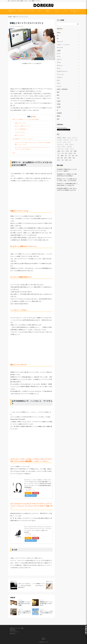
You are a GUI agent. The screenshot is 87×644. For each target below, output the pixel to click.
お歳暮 (59, 51)
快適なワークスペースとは (20, 123)
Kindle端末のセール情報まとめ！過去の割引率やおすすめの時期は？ (67, 175)
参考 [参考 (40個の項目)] (71, 151)
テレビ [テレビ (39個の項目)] (59, 147)
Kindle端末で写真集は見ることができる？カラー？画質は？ (67, 170)
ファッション (60, 74)
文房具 (59, 101)
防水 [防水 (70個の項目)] (63, 160)
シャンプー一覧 (30, 11)
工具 (58, 98)
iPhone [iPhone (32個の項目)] (64, 138)
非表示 (33, 117)
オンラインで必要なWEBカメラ (21, 129)
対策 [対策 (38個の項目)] (66, 153)
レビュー (59, 86)
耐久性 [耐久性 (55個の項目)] (66, 158)
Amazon (28, 493)
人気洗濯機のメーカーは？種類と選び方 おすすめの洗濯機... (24, 604)
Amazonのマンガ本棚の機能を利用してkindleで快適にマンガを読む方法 (67, 184)
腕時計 (48, 11)
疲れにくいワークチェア (20, 135)
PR (58, 39)
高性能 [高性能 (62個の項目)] (66, 160)
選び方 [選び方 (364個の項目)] (59, 160)
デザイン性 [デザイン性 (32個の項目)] (69, 147)
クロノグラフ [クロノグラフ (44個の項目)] (66, 140)
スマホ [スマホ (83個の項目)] (67, 144)
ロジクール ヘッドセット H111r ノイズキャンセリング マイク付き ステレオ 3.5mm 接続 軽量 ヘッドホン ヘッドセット (33, 143)
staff (22, 26)
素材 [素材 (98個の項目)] (62, 158)
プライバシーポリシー (14, 632)
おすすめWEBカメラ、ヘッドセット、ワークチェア (23, 139)
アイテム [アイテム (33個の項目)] (69, 138)
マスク (59, 83)
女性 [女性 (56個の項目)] (63, 153)
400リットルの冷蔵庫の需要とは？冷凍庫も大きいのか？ (24, 613)
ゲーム (59, 56)
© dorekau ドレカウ (43, 642)
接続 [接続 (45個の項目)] (75, 153)
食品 (58, 119)
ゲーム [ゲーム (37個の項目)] (72, 140)
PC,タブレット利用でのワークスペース (23, 126)
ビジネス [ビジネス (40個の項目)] (67, 149)
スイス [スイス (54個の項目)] (69, 142)
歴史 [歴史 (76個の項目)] (66, 156)
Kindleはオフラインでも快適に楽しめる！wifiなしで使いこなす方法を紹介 (67, 180)
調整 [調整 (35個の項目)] (74, 158)
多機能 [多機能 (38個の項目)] (75, 151)
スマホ (39, 11)
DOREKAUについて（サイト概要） (17, 628)
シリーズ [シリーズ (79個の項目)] (59, 142)
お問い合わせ (13, 634)
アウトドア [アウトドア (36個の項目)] (75, 138)
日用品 (59, 104)
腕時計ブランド (12, 11)
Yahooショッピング (31, 496)
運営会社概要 (13, 630)
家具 (58, 95)
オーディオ (60, 48)
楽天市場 (36, 493)
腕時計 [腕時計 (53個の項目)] (70, 158)
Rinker (30, 489)
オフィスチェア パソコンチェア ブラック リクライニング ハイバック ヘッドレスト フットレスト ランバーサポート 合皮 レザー (32, 148)
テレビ (59, 68)
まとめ (14, 153)
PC (66, 11)
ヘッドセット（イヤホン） (20, 132)
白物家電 (18, 26)
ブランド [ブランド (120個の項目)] (72, 149)
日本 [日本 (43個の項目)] (58, 156)
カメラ (57, 11)
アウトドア (60, 42)
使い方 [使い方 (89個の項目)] (63, 151)
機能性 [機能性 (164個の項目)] (62, 156)
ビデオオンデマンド (62, 71)
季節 (58, 92)
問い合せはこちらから (75, 12)
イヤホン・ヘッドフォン (63, 45)
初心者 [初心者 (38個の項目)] (67, 151)
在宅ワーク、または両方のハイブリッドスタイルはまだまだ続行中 (26, 119)
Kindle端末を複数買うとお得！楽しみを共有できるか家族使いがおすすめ (67, 189)
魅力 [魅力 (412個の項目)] (70, 160)
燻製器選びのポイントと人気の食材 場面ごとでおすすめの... (46, 604)
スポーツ (59, 59)
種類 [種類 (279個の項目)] (58, 158)
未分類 (59, 107)
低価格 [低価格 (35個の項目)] (59, 151)
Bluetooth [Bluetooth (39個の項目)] (59, 138)
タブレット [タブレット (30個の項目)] (72, 144)
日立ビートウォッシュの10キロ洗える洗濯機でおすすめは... (46, 613)
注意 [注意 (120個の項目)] (69, 156)
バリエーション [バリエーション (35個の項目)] (61, 149)
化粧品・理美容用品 (62, 89)
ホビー (59, 80)
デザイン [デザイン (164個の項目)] (63, 147)
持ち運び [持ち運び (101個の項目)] (70, 153)
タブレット (60, 65)
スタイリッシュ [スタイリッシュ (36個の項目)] (61, 144)
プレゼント (60, 77)
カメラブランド (21, 11)
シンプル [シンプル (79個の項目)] (64, 142)
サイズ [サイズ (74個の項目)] (76, 140)
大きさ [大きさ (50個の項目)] (59, 153)
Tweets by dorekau (62, 128)
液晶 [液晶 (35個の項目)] (73, 156)
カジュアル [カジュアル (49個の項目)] (60, 140)
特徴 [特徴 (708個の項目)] (76, 156)
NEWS (59, 33)
